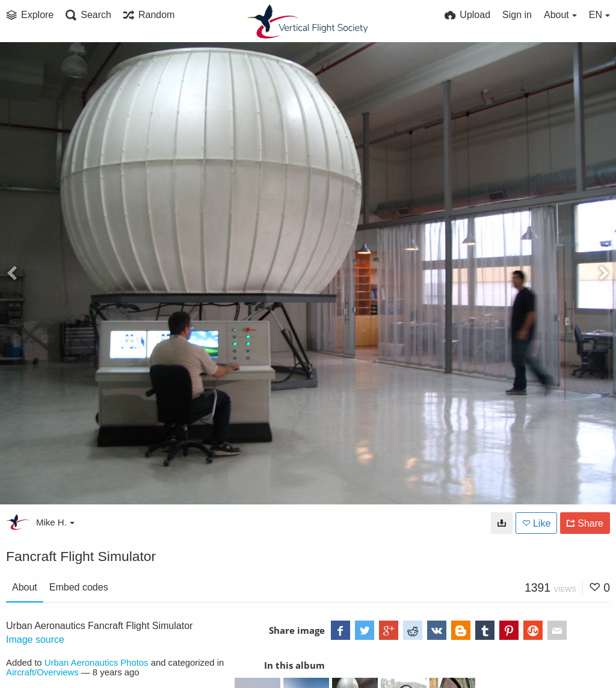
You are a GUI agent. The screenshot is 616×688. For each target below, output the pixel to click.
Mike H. (55, 522)
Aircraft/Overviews (42, 672)
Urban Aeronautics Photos (97, 663)
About (25, 587)
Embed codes (79, 587)
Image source (35, 640)
